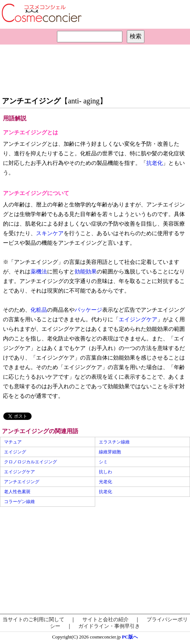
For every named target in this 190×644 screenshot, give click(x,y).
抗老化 (155, 163)
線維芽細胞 (110, 452)
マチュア (13, 442)
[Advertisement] (95, 68)
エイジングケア (138, 319)
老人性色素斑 (17, 492)
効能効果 (86, 272)
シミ (103, 462)
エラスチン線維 (114, 442)
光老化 (105, 482)
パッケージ (88, 310)
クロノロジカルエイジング (31, 462)
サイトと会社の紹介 (105, 620)
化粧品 (39, 310)
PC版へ (130, 637)
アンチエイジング (22, 482)
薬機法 (39, 272)
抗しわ (105, 472)
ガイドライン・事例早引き (109, 626)
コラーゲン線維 (19, 502)
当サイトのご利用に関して (33, 620)
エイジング (15, 452)
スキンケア (50, 233)
